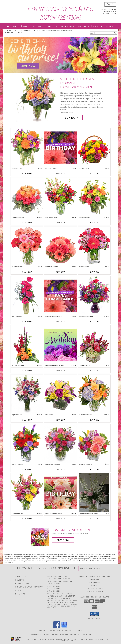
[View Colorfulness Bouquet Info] (94, 148)
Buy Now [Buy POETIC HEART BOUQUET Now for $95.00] (61, 469)
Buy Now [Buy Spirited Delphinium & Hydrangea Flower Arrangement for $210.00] (71, 118)
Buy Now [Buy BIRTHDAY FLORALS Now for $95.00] (61, 173)
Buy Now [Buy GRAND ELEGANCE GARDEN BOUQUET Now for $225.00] (94, 519)
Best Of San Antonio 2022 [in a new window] (81, 634)
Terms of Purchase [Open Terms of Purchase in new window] (98, 639)
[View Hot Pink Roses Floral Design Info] (27, 296)
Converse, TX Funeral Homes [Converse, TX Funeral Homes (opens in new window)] (50, 630)
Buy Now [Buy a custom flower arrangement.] (63, 540)
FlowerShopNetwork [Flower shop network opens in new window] (62, 639)
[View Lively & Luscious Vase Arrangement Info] (94, 345)
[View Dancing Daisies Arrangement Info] (27, 246)
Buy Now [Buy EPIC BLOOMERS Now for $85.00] (94, 272)
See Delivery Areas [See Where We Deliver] (90, 568)
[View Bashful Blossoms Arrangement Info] (61, 246)
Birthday (37, 26)
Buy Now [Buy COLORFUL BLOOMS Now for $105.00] (61, 223)
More (110, 26)
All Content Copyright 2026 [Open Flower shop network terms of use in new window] (39, 639)
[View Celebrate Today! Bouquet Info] (27, 148)
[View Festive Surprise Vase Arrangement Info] (94, 197)
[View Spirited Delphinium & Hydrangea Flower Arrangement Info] (38, 98)
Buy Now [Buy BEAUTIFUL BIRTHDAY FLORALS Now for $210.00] (61, 371)
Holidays (84, 26)
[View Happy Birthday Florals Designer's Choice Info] (61, 493)
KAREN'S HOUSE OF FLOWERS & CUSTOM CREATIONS (61, 14)
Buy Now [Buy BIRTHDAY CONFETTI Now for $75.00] (94, 469)
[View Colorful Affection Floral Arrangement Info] (94, 296)
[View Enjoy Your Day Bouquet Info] (27, 394)
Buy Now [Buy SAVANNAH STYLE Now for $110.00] (27, 519)
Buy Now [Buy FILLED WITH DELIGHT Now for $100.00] (94, 420)
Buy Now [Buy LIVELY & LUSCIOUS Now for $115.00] (94, 371)
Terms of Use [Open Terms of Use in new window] (67, 641)
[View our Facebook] (57, 628)
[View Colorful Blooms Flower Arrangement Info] (61, 197)
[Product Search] (102, 33)
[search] (115, 33)
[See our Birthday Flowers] (61, 55)
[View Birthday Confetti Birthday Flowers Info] (94, 444)
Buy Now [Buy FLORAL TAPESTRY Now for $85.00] (27, 469)
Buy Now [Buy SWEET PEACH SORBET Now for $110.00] (27, 223)
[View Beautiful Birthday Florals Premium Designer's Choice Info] (61, 345)
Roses (26, 26)
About (98, 26)
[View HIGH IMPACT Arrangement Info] (61, 394)
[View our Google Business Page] (64, 628)
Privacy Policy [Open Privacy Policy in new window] (80, 639)
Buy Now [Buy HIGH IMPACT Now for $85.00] (61, 420)
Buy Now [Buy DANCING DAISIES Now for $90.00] (27, 272)
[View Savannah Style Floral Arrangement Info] (27, 493)
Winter (16, 26)
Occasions (68, 26)
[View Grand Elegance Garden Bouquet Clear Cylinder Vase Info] (94, 493)
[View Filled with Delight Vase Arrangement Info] (94, 394)
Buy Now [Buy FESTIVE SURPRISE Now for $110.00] (94, 223)
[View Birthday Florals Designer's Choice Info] (61, 148)
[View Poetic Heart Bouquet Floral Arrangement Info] (61, 444)
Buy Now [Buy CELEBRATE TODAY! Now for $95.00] (27, 173)
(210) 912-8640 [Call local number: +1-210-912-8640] (111, 13)
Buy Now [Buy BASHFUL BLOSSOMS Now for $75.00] (61, 272)
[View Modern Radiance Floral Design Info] (27, 345)
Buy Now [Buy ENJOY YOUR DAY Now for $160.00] (27, 420)
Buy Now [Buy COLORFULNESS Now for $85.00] (94, 173)
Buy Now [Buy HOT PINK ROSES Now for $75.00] (27, 321)
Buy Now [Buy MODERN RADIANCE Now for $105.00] (27, 371)
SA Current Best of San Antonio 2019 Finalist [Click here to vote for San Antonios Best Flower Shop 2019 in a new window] (49, 634)
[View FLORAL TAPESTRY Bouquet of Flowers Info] (27, 444)
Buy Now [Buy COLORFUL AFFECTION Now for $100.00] (94, 321)
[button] (110, 4)
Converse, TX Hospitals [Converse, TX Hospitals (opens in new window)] (74, 630)
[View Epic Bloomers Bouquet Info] (94, 246)
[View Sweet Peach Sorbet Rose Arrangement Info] (27, 197)
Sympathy (52, 26)
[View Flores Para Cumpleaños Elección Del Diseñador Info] (61, 296)
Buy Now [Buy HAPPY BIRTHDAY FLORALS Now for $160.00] (61, 519)
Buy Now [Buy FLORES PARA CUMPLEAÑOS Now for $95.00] (61, 321)
